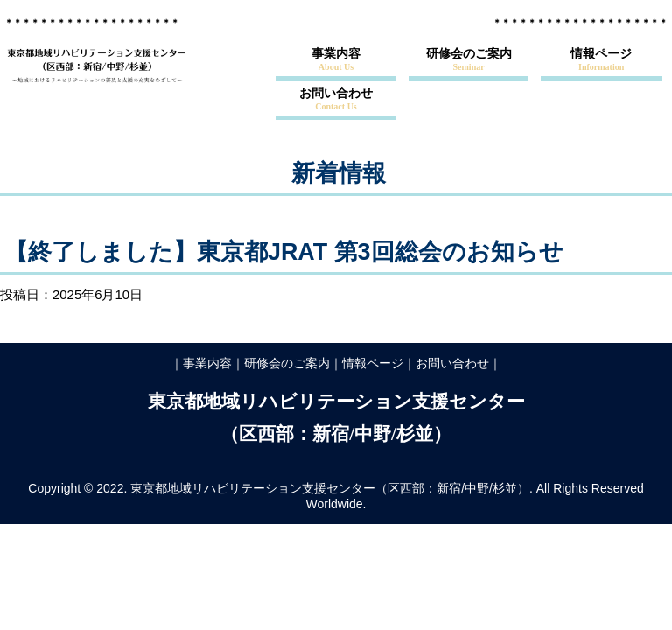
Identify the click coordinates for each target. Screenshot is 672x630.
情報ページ (601, 59)
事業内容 (336, 59)
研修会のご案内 (469, 59)
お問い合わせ (336, 99)
